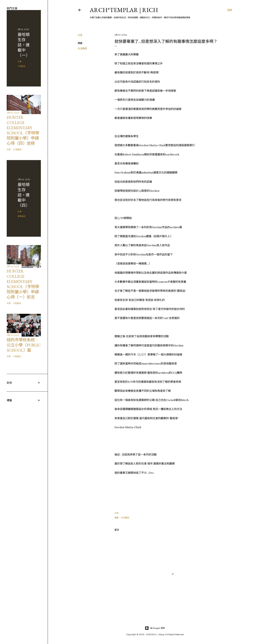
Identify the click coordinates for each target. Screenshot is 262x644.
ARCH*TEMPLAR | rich (124, 10)
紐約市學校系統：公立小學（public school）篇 (24, 345)
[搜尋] (230, 10)
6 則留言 (17, 303)
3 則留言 (21, 66)
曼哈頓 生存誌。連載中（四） (24, 195)
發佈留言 (22, 216)
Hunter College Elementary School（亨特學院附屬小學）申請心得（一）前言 (23, 284)
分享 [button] (80, 35)
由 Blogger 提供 (155, 628)
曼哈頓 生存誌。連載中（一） (24, 45)
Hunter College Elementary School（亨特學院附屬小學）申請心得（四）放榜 (23, 130)
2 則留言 (17, 356)
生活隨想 (82, 49)
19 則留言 (17, 149)
